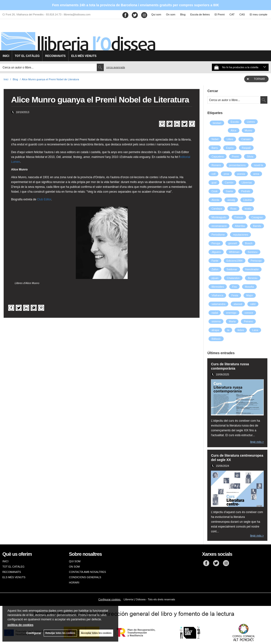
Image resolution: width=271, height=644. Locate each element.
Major (250, 295)
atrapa (215, 330)
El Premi (220, 14)
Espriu (230, 148)
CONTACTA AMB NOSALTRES (87, 572)
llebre (241, 330)
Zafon (215, 269)
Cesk (214, 191)
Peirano (248, 321)
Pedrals (246, 191)
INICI (6, 56)
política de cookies (20, 625)
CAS (242, 14)
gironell (233, 243)
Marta (232, 321)
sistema (216, 321)
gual (214, 183)
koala (248, 209)
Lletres (251, 122)
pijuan (215, 278)
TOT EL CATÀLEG (27, 56)
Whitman (234, 252)
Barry (215, 148)
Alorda (215, 200)
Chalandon (233, 278)
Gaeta (229, 191)
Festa (235, 295)
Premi (235, 156)
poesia (241, 174)
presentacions (238, 165)
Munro (248, 130)
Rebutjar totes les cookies (60, 633)
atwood (238, 304)
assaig (231, 200)
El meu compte (259, 14)
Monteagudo (219, 217)
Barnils (257, 226)
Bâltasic (216, 339)
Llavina (247, 200)
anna (256, 174)
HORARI (74, 583)
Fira (234, 287)
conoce (249, 313)
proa (226, 174)
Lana (255, 330)
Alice (234, 130)
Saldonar (232, 269)
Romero (216, 165)
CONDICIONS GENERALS (85, 577)
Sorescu (252, 252)
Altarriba (240, 226)
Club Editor (44, 199)
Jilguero (216, 252)
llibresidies (218, 287)
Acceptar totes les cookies (96, 633)
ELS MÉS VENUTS (84, 56)
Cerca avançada (116, 67)
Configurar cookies (110, 599)
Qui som (156, 14)
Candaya (217, 209)
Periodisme (218, 235)
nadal (215, 313)
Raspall (246, 148)
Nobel (215, 139)
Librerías (247, 183)
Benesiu (253, 278)
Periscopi (256, 261)
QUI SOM (75, 561)
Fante (215, 261)
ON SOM (74, 567)
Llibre (230, 139)
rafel (253, 304)
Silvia (250, 156)
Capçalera (217, 156)
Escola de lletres (200, 14)
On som (171, 14)
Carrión (229, 183)
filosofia (249, 287)
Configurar (34, 633)
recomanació (219, 226)
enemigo (231, 313)
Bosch (249, 243)
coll (213, 174)
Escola (235, 122)
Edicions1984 (235, 261)
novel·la (258, 165)
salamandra (218, 304)
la (228, 330)
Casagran (257, 217)
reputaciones (240, 235)
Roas (233, 209)
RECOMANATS (55, 56)
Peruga (216, 243)
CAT (232, 14)
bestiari (217, 123)
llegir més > (257, 442)
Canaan (246, 139)
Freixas (239, 217)
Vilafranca (217, 295)
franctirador (252, 269)
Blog (183, 14)
